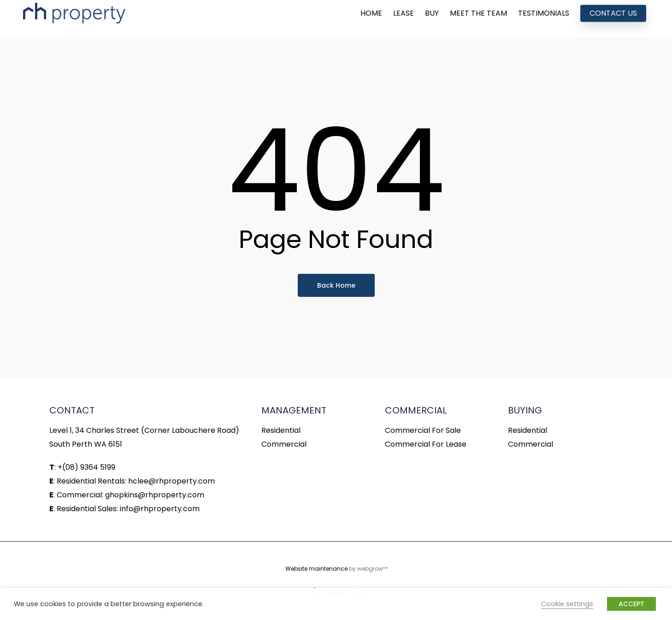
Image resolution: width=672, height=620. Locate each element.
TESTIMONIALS (544, 18)
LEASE (404, 18)
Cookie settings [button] (567, 604)
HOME (371, 18)
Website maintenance (316, 569)
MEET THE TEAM (478, 18)
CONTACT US (613, 18)
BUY (432, 18)
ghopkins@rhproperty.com (155, 495)
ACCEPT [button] (631, 604)
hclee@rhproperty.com (171, 481)
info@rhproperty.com (160, 509)
